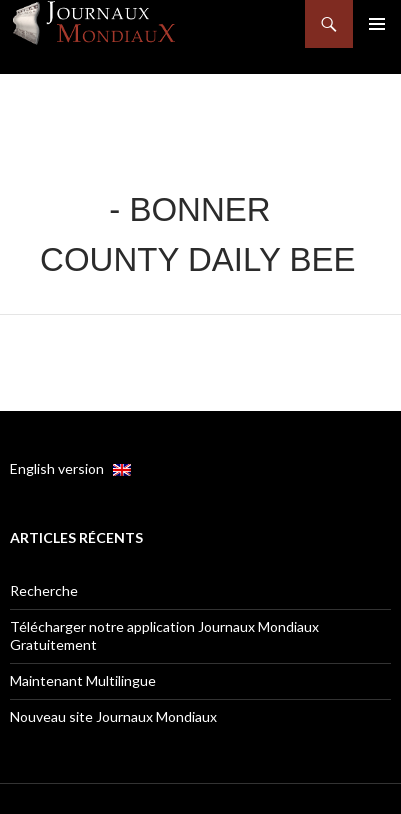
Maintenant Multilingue (83, 680)
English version (70, 468)
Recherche (44, 590)
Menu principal (377, 24)
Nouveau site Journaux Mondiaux (113, 716)
